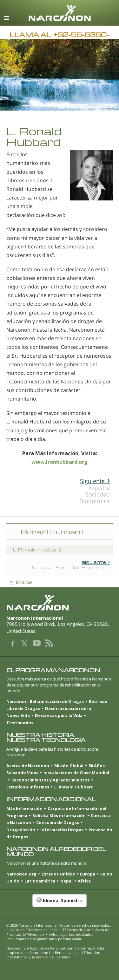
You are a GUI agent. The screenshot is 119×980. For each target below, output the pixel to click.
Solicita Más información (59, 815)
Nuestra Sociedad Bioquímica (95, 491)
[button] (60, 904)
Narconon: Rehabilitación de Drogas (45, 701)
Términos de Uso (76, 930)
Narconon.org (21, 874)
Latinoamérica (40, 881)
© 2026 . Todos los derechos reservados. (59, 925)
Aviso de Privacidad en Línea (34, 930)
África (84, 881)
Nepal (66, 881)
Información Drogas (62, 830)
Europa (88, 874)
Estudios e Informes (28, 787)
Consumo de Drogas (58, 822)
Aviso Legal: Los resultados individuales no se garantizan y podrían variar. (50, 937)
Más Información (24, 808)
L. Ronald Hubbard (74, 787)
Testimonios (20, 723)
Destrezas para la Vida (59, 715)
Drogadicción (21, 830)
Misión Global (69, 766)
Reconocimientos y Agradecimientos (50, 780)
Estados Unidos (58, 874)
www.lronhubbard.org (60, 462)
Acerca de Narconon (28, 766)
